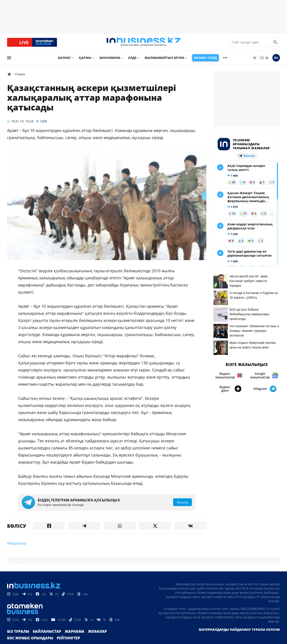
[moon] (267, 61)
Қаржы (85, 61)
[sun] (255, 61)
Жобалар (88, 638)
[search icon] (275, 44)
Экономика (110, 61)
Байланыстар (43, 638)
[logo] (144, 44)
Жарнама (67, 638)
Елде (132, 61)
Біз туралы (17, 638)
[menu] (9, 61)
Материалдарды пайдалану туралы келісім (239, 636)
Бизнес (64, 61)
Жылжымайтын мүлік (164, 61)
